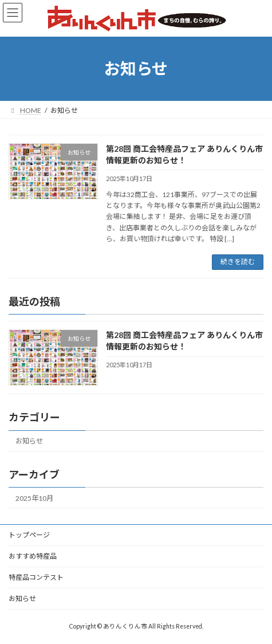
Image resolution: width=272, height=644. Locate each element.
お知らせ (29, 441)
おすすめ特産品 (33, 556)
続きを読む (238, 262)
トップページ (29, 535)
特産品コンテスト (36, 577)
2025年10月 (34, 498)
